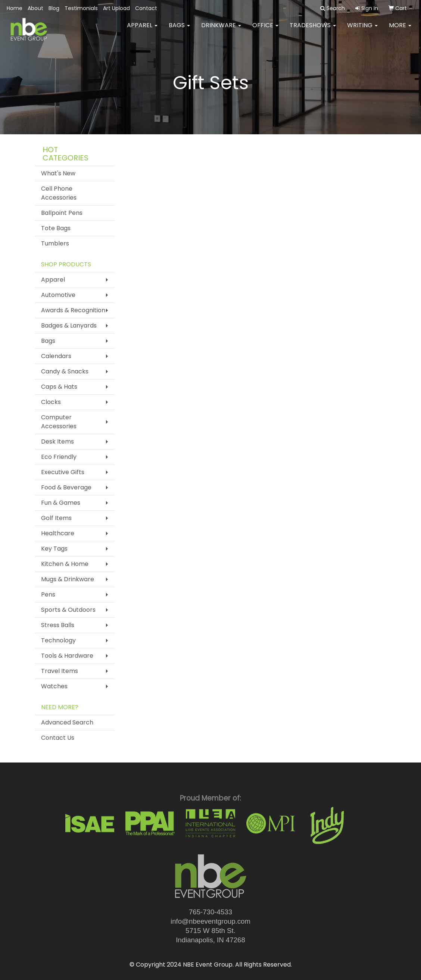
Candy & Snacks (65, 371)
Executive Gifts (63, 472)
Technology (58, 640)
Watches (54, 686)
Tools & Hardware (67, 656)
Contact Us (58, 738)
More (400, 30)
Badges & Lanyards (69, 325)
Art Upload (116, 8)
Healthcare (58, 533)
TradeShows (313, 30)
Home (15, 8)
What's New (58, 173)
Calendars (56, 356)
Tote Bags (56, 228)
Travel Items (60, 671)
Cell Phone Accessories (59, 193)
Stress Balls (58, 625)
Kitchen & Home (65, 564)
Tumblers (55, 243)
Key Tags (54, 549)
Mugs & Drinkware (68, 579)
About (35, 8)
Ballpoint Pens (62, 213)
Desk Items (57, 442)
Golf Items (56, 518)
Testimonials (81, 8)
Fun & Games (61, 503)
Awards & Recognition (73, 310)
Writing (362, 30)
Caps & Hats (59, 387)
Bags (179, 30)
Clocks (51, 402)
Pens (48, 594)
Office (265, 30)
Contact (146, 8)
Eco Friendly (59, 457)
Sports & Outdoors (68, 610)
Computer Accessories (59, 422)
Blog (54, 8)
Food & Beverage (66, 487)
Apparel (142, 30)
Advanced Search (67, 722)
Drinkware (221, 30)
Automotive (58, 295)
